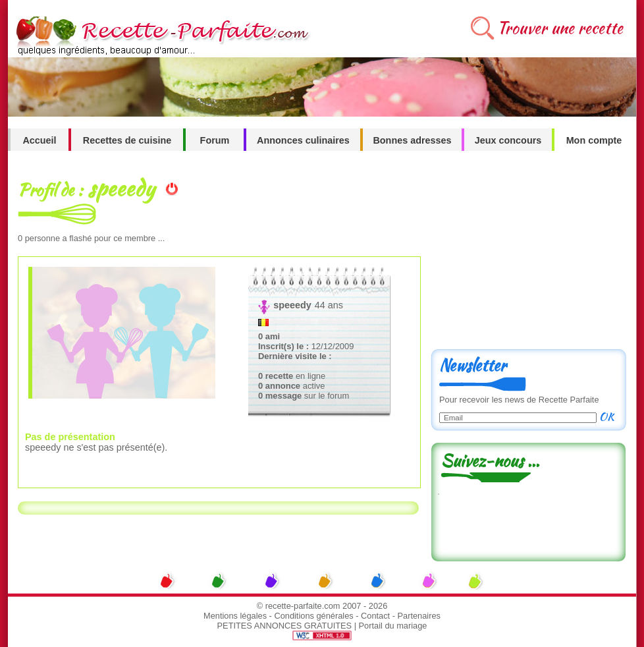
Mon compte (594, 140)
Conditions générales (313, 616)
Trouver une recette (560, 28)
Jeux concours (508, 140)
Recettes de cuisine (127, 140)
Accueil (39, 140)
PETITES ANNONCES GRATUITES (285, 626)
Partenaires (419, 616)
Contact (375, 616)
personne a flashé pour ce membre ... (91, 238)
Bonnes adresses (412, 140)
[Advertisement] (528, 255)
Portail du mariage (393, 626)
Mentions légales (235, 616)
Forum (215, 140)
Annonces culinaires (303, 140)
